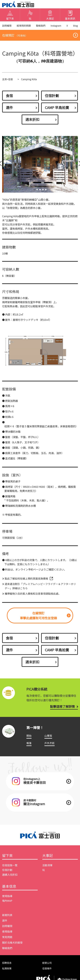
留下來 (8, 859)
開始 (29, 738)
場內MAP (7, 905)
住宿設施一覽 (10, 869)
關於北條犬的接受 (12, 946)
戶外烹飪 (50, 746)
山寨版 (48, 738)
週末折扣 (33, 121)
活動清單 (47, 869)
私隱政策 (7, 972)
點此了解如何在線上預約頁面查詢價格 (26, 580)
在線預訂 (15, 36)
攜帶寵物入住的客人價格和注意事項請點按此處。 (33, 595)
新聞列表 (7, 919)
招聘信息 (7, 967)
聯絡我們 (41, 26)
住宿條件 (47, 972)
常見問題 (7, 941)
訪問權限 (7, 26)
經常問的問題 (24, 26)
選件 (10, 109)
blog (75, 26)
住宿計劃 (52, 97)
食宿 (10, 97)
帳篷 (29, 746)
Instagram (56, 26)
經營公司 (47, 967)
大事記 (48, 859)
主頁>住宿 (8, 80)
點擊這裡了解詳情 (62, 709)
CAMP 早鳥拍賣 (57, 109)
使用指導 (7, 900)
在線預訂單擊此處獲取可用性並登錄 (38, 617)
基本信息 (9, 890)
